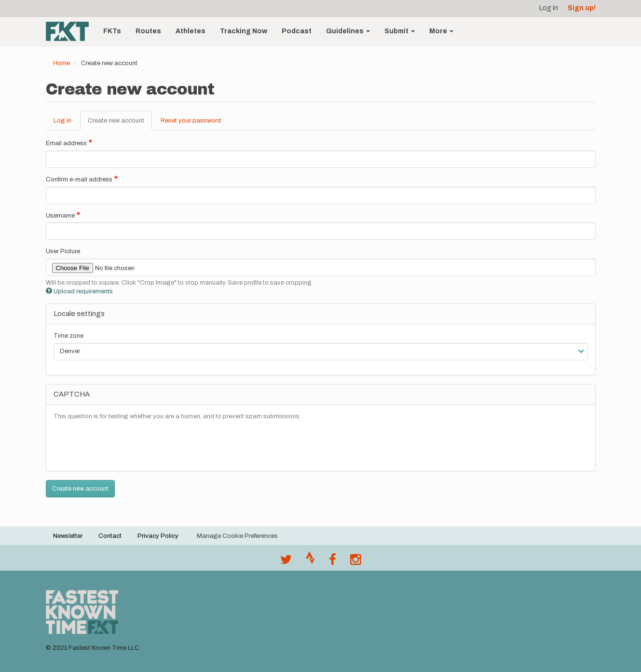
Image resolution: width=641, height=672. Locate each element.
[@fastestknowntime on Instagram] (355, 562)
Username (60, 216)
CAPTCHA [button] (72, 394)
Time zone (68, 336)
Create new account (120, 123)
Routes (148, 31)
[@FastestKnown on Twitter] (286, 562)
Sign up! (582, 8)
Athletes (191, 31)
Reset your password (191, 121)
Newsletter (68, 536)
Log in (549, 8)
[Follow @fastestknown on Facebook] (333, 562)
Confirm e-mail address (79, 179)
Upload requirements (79, 291)
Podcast (297, 31)
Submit (400, 31)
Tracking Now (244, 31)
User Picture (63, 251)
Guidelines (348, 31)
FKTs (112, 31)
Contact (110, 536)
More (441, 31)
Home (61, 63)
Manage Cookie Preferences (237, 536)
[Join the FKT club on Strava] (310, 562)
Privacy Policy (158, 536)
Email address (66, 143)
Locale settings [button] (79, 314)
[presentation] (127, 445)
